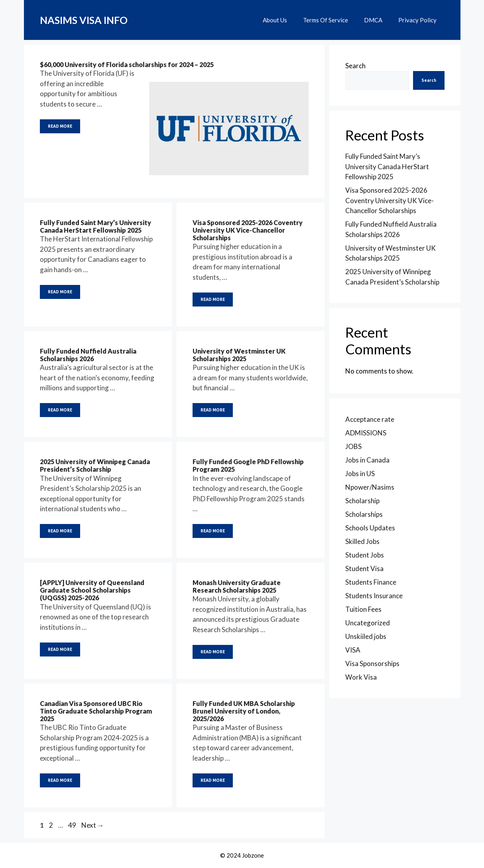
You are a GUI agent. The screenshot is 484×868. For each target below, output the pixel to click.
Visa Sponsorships (372, 663)
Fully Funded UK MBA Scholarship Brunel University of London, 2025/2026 (244, 711)
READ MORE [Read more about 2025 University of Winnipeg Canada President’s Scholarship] (60, 531)
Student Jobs (365, 555)
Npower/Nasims (370, 487)
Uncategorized (368, 623)
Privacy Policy (417, 20)
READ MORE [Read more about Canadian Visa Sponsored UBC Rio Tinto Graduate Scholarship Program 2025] (60, 780)
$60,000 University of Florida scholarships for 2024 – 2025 (127, 64)
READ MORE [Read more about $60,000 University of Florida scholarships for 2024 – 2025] (60, 126)
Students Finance (371, 582)
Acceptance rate (370, 419)
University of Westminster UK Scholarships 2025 (239, 355)
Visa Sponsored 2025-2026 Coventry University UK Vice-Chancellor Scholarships (248, 230)
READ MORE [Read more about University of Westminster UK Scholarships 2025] (213, 410)
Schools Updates (370, 528)
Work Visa (361, 677)
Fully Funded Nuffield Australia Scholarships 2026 (88, 355)
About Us (275, 20)
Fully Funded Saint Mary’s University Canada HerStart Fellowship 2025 (95, 226)
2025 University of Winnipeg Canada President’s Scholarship (95, 465)
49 (73, 825)
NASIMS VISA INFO (84, 20)
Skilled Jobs (362, 541)
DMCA (373, 20)
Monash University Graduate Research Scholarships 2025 (237, 586)
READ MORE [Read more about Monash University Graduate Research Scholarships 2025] (213, 652)
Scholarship (362, 501)
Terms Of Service (326, 20)
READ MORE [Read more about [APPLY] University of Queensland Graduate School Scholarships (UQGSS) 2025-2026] (60, 650)
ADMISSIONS (366, 433)
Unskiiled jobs (366, 636)
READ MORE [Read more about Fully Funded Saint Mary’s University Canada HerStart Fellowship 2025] (60, 292)
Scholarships (364, 514)
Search (355, 66)
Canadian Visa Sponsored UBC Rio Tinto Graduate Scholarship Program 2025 (96, 711)
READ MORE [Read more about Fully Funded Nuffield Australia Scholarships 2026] (60, 410)
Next (93, 825)
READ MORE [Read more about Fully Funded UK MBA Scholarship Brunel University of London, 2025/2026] (213, 780)
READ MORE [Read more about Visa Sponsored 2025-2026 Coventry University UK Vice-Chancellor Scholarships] (213, 300)
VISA (353, 650)
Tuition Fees (363, 609)
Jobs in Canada (367, 460)
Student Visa (364, 568)
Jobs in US (360, 474)
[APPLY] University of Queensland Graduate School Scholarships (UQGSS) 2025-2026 (92, 590)
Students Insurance (374, 596)
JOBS (353, 446)
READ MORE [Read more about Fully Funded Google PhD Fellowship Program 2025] (213, 531)
